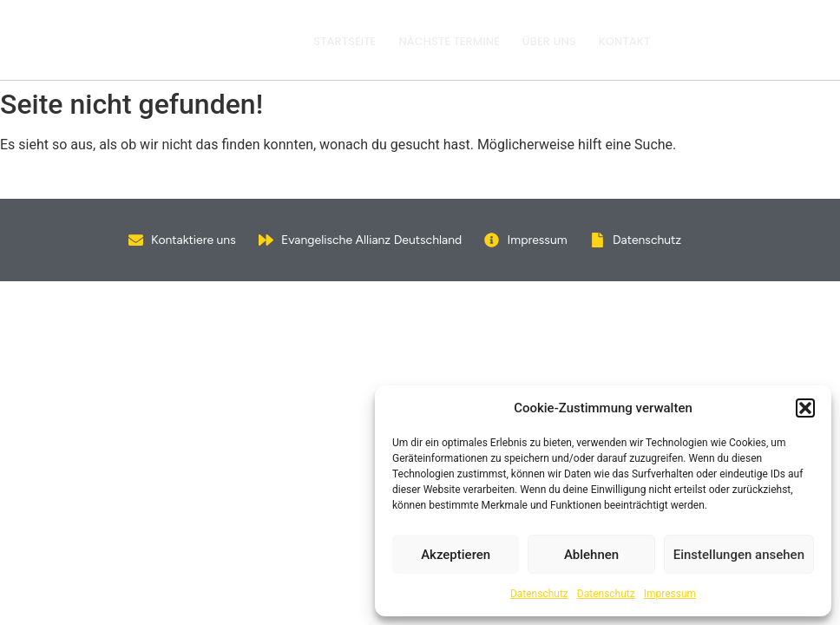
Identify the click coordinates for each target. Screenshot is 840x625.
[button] (805, 408)
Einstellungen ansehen (739, 555)
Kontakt (625, 41)
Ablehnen (591, 555)
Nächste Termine (449, 41)
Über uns (549, 41)
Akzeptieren (456, 555)
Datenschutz (539, 594)
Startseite (345, 41)
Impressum (670, 594)
